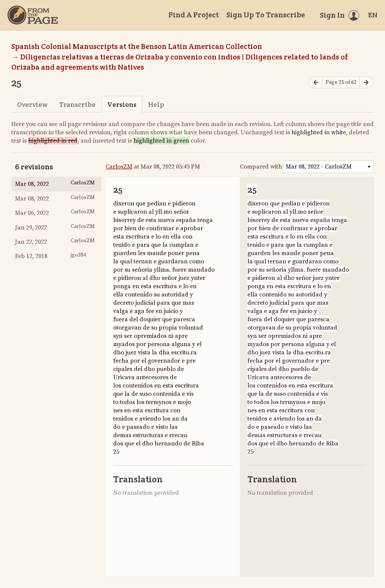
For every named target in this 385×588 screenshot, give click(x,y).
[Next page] (367, 83)
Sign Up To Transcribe (266, 15)
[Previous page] (315, 83)
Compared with (261, 167)
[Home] (33, 15)
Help (156, 104)
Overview (32, 104)
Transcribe (77, 104)
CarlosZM (119, 167)
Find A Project (194, 15)
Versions (122, 104)
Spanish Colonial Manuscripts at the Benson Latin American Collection (137, 46)
